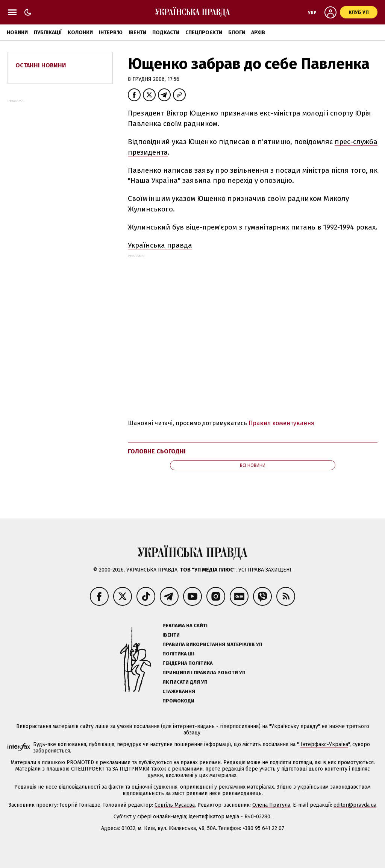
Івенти (137, 33)
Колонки (80, 33)
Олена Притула (271, 805)
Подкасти (166, 33)
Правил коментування (281, 423)
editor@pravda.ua (355, 805)
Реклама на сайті (185, 626)
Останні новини (41, 65)
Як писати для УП (185, 682)
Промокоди (178, 701)
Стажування (179, 691)
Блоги (237, 33)
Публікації (48, 33)
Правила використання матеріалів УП (212, 644)
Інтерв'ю (111, 33)
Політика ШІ (178, 654)
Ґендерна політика (188, 663)
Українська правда (160, 245)
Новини (17, 33)
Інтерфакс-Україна (324, 744)
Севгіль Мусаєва (175, 805)
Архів (258, 33)
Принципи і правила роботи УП (204, 673)
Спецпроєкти (204, 33)
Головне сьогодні (157, 451)
